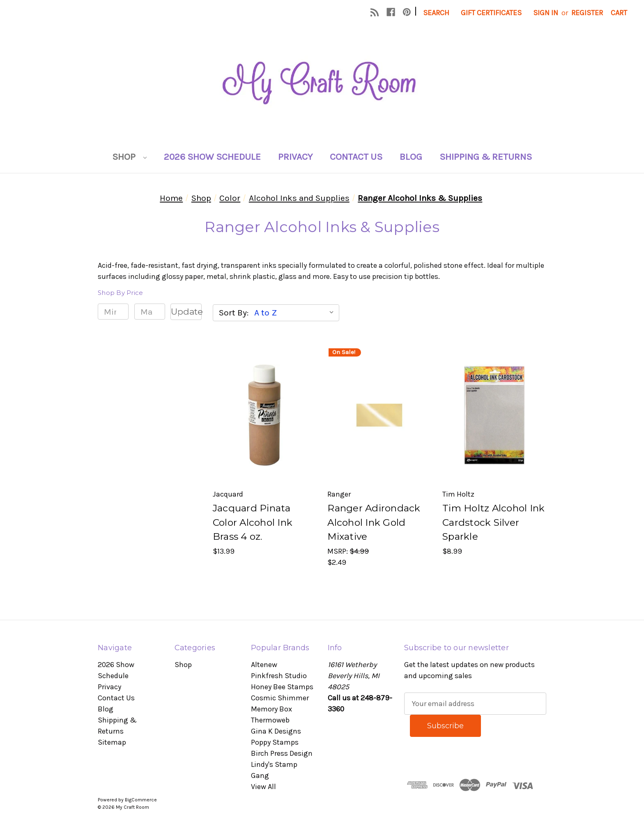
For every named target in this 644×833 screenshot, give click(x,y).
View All (263, 787)
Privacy (295, 157)
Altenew (264, 665)
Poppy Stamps (275, 742)
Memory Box (271, 709)
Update (186, 312)
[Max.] (150, 312)
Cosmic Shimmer (280, 698)
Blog (411, 157)
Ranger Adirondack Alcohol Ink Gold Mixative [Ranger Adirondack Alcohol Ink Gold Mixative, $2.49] (374, 522)
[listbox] (296, 313)
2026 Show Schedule (212, 157)
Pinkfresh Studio (279, 676)
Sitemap (112, 742)
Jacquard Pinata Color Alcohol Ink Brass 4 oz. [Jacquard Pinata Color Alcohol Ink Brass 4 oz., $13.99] (253, 522)
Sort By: (234, 313)
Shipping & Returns (486, 157)
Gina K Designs (276, 731)
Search (436, 13)
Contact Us (356, 157)
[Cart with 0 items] (619, 13)
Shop (129, 157)
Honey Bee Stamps (282, 687)
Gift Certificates (491, 13)
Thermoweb (270, 720)
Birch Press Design (282, 753)
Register (587, 13)
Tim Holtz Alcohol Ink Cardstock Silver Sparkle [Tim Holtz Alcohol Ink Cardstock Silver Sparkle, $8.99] (493, 522)
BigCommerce (141, 800)
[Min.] (113, 312)
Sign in (546, 13)
